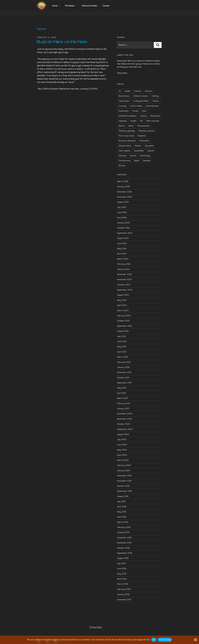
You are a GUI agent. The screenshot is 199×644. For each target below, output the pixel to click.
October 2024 (123, 224)
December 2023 (124, 271)
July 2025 (122, 203)
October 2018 (123, 544)
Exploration (124, 107)
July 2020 (122, 436)
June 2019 (122, 503)
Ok (154, 640)
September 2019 (125, 487)
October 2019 (123, 482)
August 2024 (123, 234)
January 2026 (123, 183)
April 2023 (122, 301)
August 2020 (123, 431)
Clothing (155, 92)
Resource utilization (127, 137)
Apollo (128, 87)
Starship (122, 152)
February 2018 (124, 585)
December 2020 (125, 410)
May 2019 (122, 508)
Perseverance (144, 122)
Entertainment (152, 102)
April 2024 (122, 250)
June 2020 (122, 441)
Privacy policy (165, 640)
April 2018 (122, 575)
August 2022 (123, 327)
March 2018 (123, 580)
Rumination (144, 137)
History (144, 112)
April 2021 (122, 389)
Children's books (140, 92)
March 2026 (123, 178)
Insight (133, 117)
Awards (148, 87)
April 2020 (122, 451)
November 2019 (124, 477)
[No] (196, 640)
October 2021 (123, 374)
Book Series (124, 92)
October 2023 (123, 281)
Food (144, 107)
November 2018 (124, 539)
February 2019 (124, 523)
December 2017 (124, 596)
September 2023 (125, 286)
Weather (147, 157)
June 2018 (122, 565)
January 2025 (123, 219)
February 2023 (124, 312)
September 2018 (125, 549)
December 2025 (124, 188)
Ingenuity (123, 117)
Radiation (142, 132)
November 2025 (124, 193)
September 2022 (125, 322)
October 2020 (124, 420)
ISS (141, 117)
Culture (156, 97)
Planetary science (146, 127)
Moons (122, 122)
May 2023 (122, 296)
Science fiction (125, 142)
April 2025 (122, 214)
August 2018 (123, 554)
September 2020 (125, 425)
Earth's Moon (136, 102)
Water (137, 157)
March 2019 (123, 518)
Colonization (124, 97)
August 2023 (123, 291)
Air (120, 87)
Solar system (125, 147)
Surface (133, 152)
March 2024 (123, 255)
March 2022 (123, 353)
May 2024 (122, 245)
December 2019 (124, 472)
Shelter (138, 142)
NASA (131, 122)
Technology (145, 152)
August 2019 (123, 492)
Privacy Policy (96, 623)
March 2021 (122, 394)
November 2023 (124, 276)
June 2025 (122, 209)
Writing (122, 162)
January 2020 (124, 467)
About (56, 6)
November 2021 (124, 369)
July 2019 (121, 498)
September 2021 (124, 379)
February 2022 (124, 358)
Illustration (155, 112)
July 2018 (121, 560)
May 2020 (122, 446)
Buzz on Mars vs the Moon (62, 38)
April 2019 (122, 513)
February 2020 (124, 461)
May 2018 (122, 570)
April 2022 (122, 348)
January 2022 (123, 363)
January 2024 (123, 265)
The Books (71, 6)
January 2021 (123, 405)
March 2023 (123, 307)
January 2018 (123, 591)
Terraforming (124, 157)
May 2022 (122, 343)
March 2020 (123, 456)
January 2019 (123, 529)
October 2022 (123, 317)
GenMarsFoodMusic (128, 112)
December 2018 (124, 534)
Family (135, 107)
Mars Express (153, 117)
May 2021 (122, 384)
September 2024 (125, 229)
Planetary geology (127, 127)
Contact (106, 6)
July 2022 (121, 332)
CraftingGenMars (141, 97)
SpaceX (151, 147)
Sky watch (149, 142)
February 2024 (124, 260)
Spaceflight (139, 147)
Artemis (138, 87)
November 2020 (125, 415)
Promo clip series (126, 132)
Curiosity (123, 102)
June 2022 (122, 338)
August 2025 (123, 198)
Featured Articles (89, 6)
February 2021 (124, 400)
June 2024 (122, 240)
